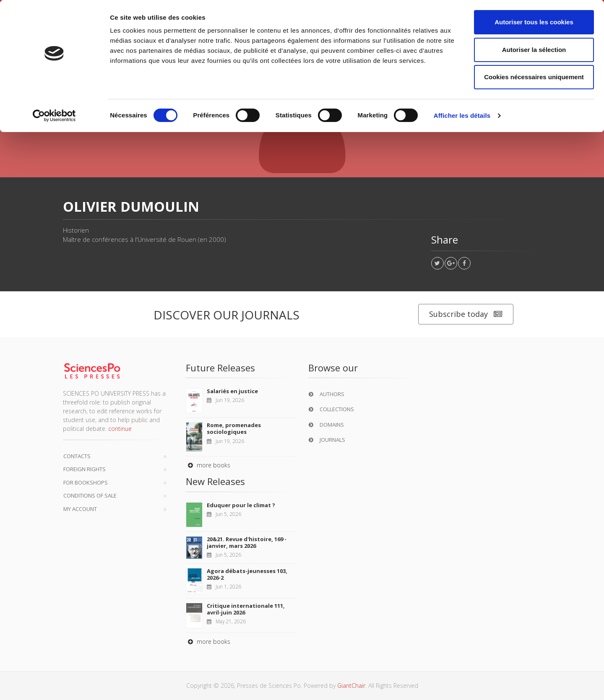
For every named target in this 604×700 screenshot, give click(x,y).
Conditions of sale (90, 495)
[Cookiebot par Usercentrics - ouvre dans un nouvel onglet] (54, 116)
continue (120, 429)
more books (208, 465)
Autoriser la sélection (534, 50)
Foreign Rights (85, 469)
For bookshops (86, 482)
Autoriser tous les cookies (534, 22)
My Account (80, 509)
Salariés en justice (232, 391)
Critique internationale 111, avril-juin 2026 (246, 609)
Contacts (77, 456)
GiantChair (351, 686)
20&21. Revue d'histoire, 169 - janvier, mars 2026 (247, 542)
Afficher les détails (462, 115)
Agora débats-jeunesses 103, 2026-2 (247, 574)
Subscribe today (466, 314)
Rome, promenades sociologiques (234, 428)
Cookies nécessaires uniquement (534, 77)
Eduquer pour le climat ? (241, 505)
